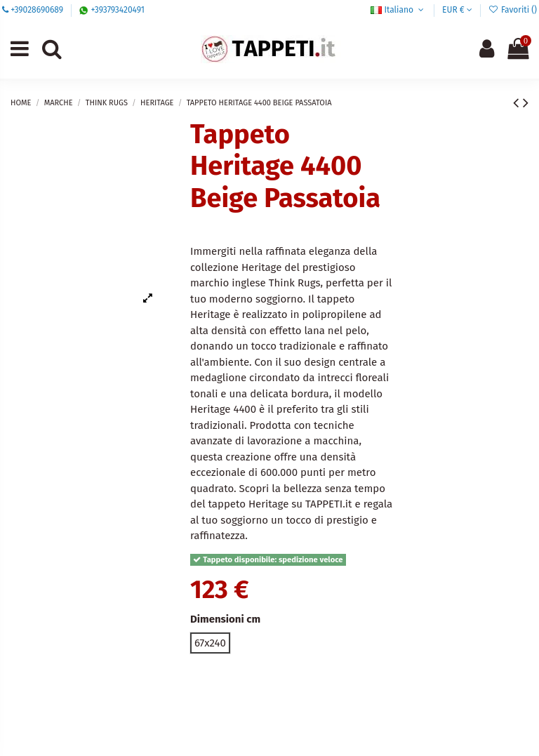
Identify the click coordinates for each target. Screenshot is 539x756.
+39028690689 (37, 10)
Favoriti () (512, 10)
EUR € (457, 10)
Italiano (398, 10)
